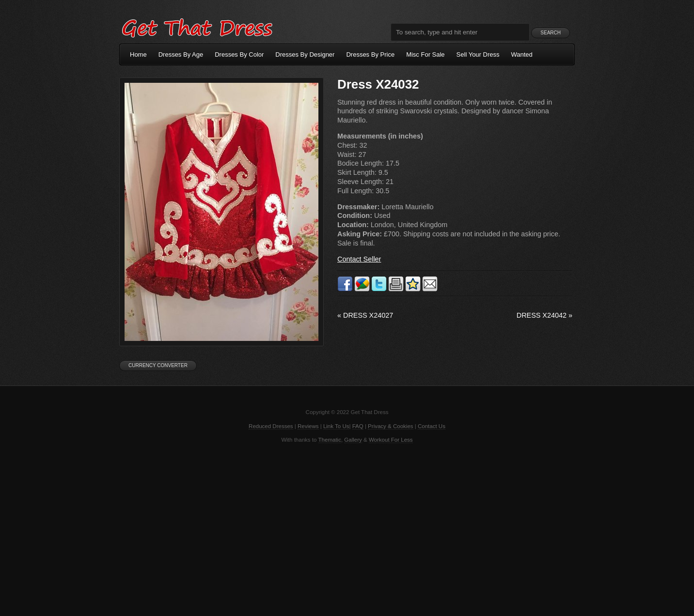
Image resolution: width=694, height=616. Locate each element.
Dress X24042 (544, 315)
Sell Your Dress (478, 54)
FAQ (358, 426)
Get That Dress (197, 27)
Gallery (353, 440)
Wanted (522, 54)
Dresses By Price (370, 54)
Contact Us (432, 426)
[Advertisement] (347, 529)
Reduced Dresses (271, 426)
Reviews (308, 426)
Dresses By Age (181, 54)
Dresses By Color (239, 54)
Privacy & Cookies (390, 426)
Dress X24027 (365, 315)
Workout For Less (391, 440)
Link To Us (336, 426)
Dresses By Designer (305, 54)
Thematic (330, 440)
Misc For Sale (425, 54)
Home (138, 54)
